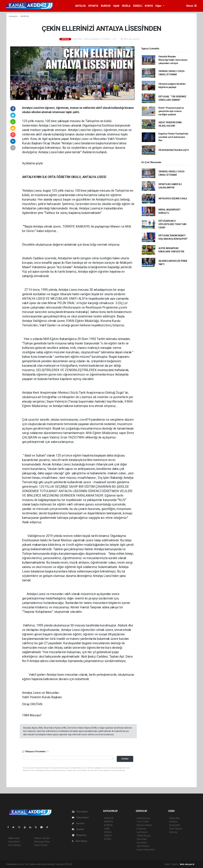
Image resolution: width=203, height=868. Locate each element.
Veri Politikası (14, 845)
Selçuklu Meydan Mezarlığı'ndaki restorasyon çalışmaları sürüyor (173, 60)
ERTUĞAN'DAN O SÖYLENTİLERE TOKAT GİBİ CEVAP (172, 224)
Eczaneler (142, 829)
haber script (131, 864)
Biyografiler (175, 825)
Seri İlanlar (142, 843)
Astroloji (173, 832)
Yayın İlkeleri (14, 842)
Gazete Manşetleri (146, 850)
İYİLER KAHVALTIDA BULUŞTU (174, 150)
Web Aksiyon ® (187, 864)
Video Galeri (80, 818)
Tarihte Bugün (144, 836)
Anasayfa (13, 16)
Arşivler (78, 829)
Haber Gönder (41, 845)
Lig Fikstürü (142, 832)
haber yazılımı (80, 864)
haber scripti (105, 864)
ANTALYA (80, 6)
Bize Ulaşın (80, 841)
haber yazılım (118, 864)
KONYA (149, 6)
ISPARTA (93, 6)
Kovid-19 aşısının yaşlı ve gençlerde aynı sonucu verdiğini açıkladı (171, 111)
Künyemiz (79, 835)
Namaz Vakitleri (144, 825)
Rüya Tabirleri (176, 829)
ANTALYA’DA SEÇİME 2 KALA (173, 198)
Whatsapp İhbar (42, 842)
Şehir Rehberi (143, 846)
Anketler (173, 822)
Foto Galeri (80, 812)
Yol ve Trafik (143, 822)
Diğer (159, 6)
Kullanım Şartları (42, 838)
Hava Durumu (143, 818)
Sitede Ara (174, 818)
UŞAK (116, 6)
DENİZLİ (138, 6)
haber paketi (93, 864)
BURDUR (106, 6)
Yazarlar (78, 823)
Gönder (125, 759)
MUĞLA (126, 6)
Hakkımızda (14, 838)
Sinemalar (142, 839)
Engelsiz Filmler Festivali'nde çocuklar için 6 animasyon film (173, 137)
